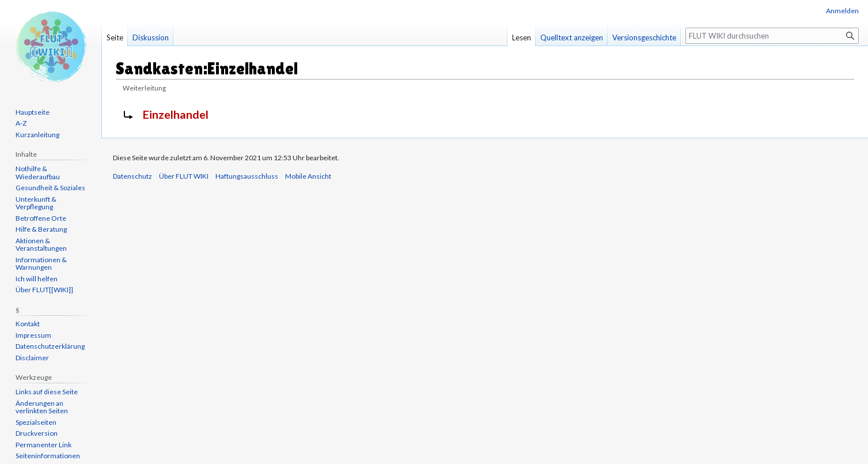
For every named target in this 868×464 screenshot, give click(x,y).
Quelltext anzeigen (572, 37)
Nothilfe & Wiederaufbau (38, 173)
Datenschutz (132, 176)
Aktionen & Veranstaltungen (41, 245)
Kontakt (28, 324)
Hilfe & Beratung (41, 229)
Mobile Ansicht (308, 176)
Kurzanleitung (37, 135)
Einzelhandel (176, 114)
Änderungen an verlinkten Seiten (42, 407)
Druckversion (37, 433)
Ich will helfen (37, 279)
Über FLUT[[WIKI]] (44, 290)
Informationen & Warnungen (41, 264)
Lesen (522, 37)
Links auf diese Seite (47, 392)
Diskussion (151, 37)
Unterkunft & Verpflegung (36, 203)
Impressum (33, 335)
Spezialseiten (36, 422)
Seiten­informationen (48, 456)
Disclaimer (32, 358)
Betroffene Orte (41, 218)
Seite (115, 37)
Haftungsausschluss (247, 176)
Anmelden (842, 11)
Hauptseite (33, 112)
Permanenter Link (43, 445)
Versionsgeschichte (644, 37)
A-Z (21, 123)
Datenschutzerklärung (50, 346)
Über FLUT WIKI (184, 176)
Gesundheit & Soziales (50, 188)
